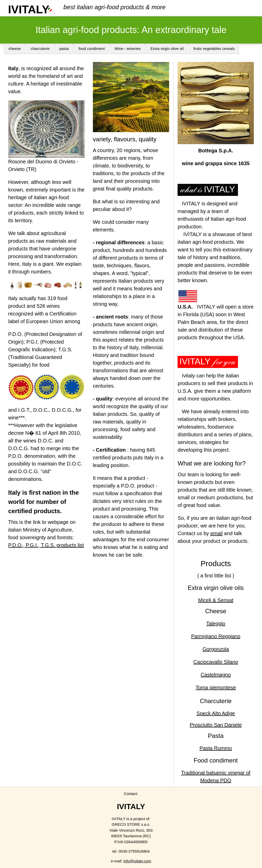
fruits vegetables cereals (214, 49)
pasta (64, 49)
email (216, 533)
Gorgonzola (216, 649)
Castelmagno (216, 675)
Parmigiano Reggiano (216, 636)
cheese (15, 49)
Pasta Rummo (216, 748)
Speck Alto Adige (216, 713)
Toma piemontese (216, 687)
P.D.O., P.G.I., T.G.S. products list (46, 545)
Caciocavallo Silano (216, 662)
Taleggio (216, 623)
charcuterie (40, 49)
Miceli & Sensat (216, 600)
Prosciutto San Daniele (216, 725)
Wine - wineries (128, 49)
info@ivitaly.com (137, 861)
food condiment (92, 49)
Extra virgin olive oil (167, 49)
